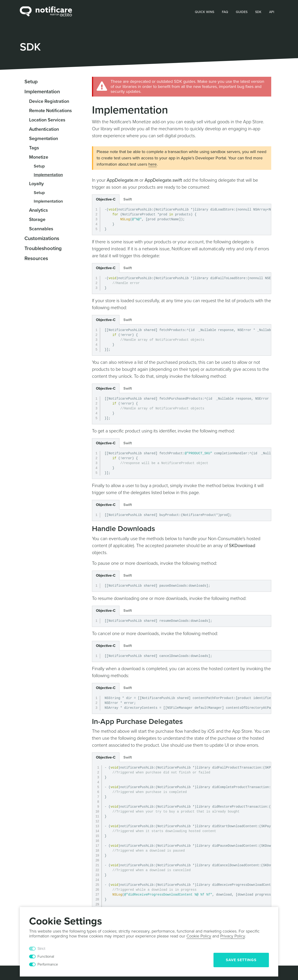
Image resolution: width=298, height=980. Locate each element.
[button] (205, 12)
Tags (34, 148)
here (152, 164)
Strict (41, 949)
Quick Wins (205, 12)
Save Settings (241, 960)
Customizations (42, 238)
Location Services (47, 120)
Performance (48, 964)
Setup (31, 82)
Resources (36, 258)
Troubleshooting (43, 248)
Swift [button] (128, 199)
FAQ (225, 12)
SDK (258, 12)
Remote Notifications (50, 111)
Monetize (39, 157)
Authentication (44, 129)
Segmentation (44, 139)
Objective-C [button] (106, 199)
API (272, 12)
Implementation (42, 92)
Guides (242, 12)
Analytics (38, 210)
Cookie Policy (199, 936)
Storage (37, 220)
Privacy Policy (233, 936)
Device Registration (49, 101)
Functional (46, 957)
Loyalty (36, 184)
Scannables (41, 229)
